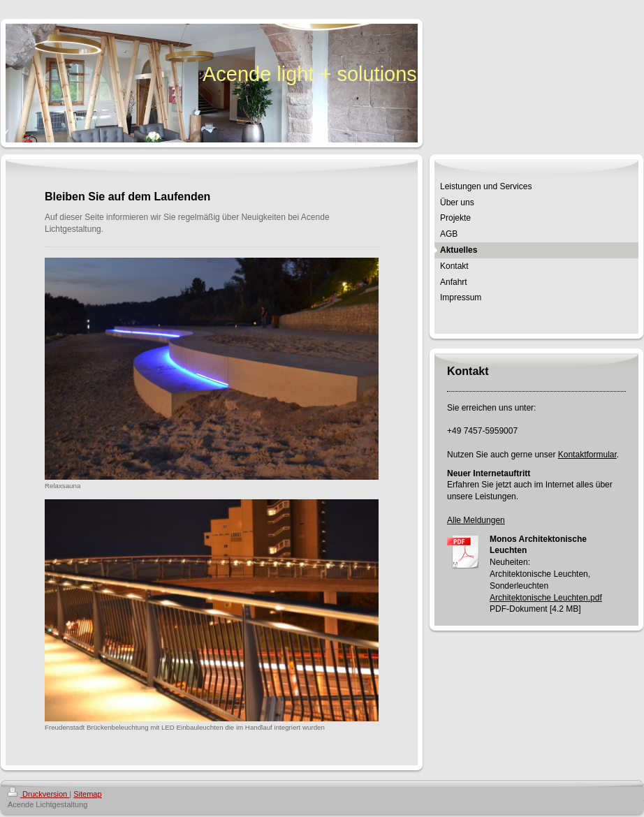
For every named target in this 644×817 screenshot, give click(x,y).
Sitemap (87, 794)
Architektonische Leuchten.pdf (546, 598)
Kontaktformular (587, 455)
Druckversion (38, 794)
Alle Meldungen (476, 520)
